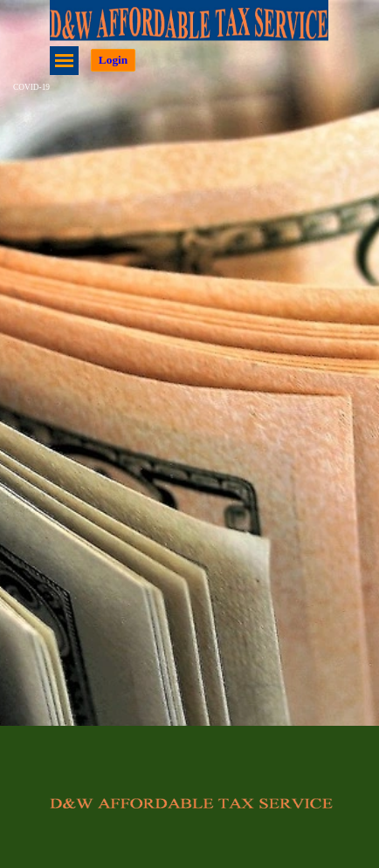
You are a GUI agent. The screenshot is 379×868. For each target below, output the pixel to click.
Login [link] (113, 60)
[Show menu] (64, 61)
